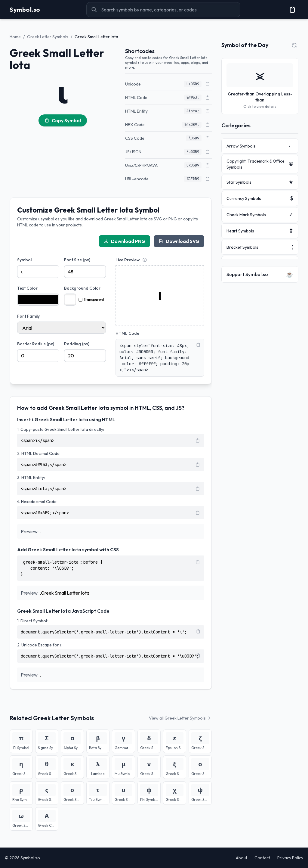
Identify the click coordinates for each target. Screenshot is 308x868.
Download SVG (179, 241)
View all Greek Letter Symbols (180, 718)
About (242, 858)
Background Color (82, 288)
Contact (262, 858)
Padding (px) (77, 344)
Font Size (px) (77, 260)
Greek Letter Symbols (48, 37)
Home (15, 37)
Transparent (91, 299)
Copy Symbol (63, 120)
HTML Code (127, 333)
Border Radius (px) (36, 344)
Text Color (27, 288)
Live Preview (128, 260)
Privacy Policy (290, 858)
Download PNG (125, 241)
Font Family (28, 316)
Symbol (24, 260)
